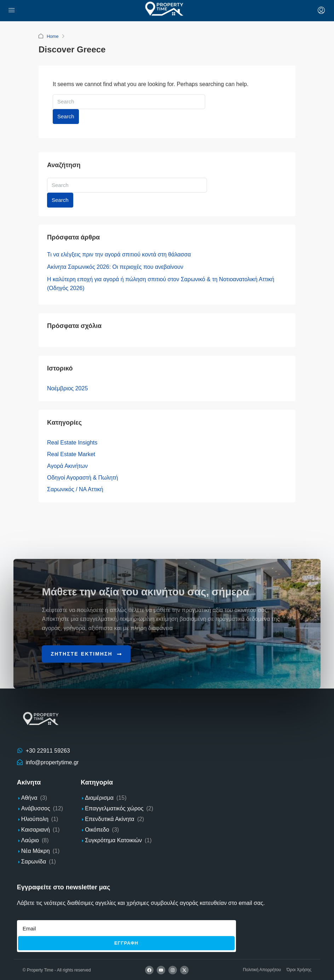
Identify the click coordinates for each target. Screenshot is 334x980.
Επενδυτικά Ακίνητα (110, 819)
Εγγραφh (126, 943)
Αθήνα (29, 797)
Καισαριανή (36, 829)
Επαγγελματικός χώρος (114, 808)
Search (66, 116)
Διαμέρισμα (99, 797)
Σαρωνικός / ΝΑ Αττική (75, 489)
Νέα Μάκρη (36, 851)
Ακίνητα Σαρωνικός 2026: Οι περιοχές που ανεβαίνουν (115, 267)
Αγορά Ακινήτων (67, 466)
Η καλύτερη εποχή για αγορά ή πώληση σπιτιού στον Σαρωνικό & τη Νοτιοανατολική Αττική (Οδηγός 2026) (161, 283)
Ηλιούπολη (35, 819)
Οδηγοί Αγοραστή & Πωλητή (82, 477)
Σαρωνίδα (34, 861)
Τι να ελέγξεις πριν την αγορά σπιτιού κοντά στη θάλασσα (119, 254)
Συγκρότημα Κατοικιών (113, 840)
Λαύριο (30, 840)
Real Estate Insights (72, 442)
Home (53, 36)
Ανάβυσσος (36, 808)
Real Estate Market (71, 454)
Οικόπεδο (97, 829)
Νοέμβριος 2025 (67, 388)
